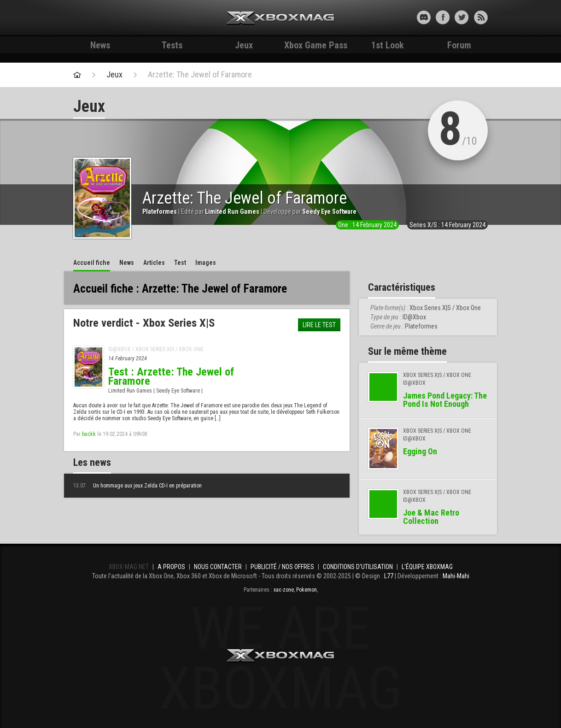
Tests (172, 45)
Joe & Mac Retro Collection (431, 517)
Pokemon (307, 590)
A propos (171, 567)
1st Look (388, 45)
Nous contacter (218, 567)
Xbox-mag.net (281, 18)
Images (206, 263)
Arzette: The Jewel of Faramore (200, 75)
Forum (459, 45)
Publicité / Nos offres (282, 567)
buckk (89, 434)
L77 (389, 576)
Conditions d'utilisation (358, 567)
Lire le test (319, 325)
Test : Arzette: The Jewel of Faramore (171, 376)
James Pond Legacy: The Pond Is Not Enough (445, 400)
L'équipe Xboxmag (427, 567)
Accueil (92, 263)
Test (180, 263)
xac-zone (284, 590)
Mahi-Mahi (456, 576)
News (100, 45)
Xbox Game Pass (316, 45)
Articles (154, 263)
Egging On (420, 451)
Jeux (244, 45)
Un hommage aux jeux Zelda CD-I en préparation (137, 486)
